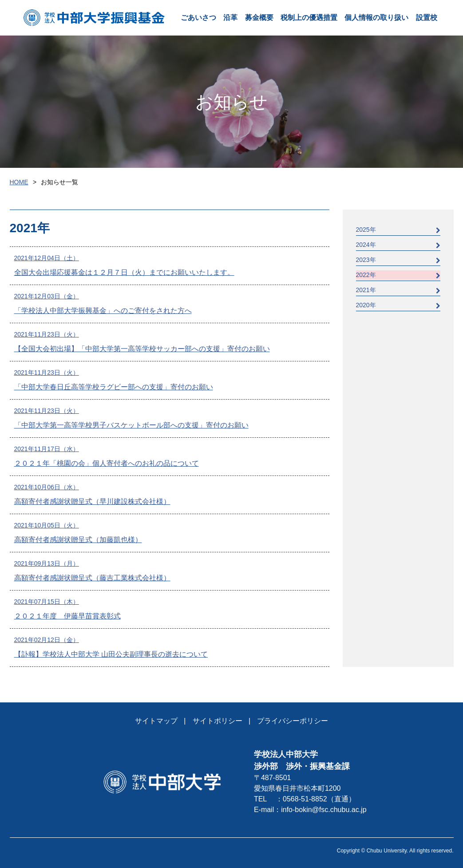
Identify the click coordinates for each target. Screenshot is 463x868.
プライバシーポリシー (293, 721)
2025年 (398, 230)
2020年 (398, 305)
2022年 (398, 275)
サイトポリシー (218, 721)
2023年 (398, 260)
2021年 (398, 290)
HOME (19, 182)
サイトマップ (156, 721)
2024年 (398, 245)
